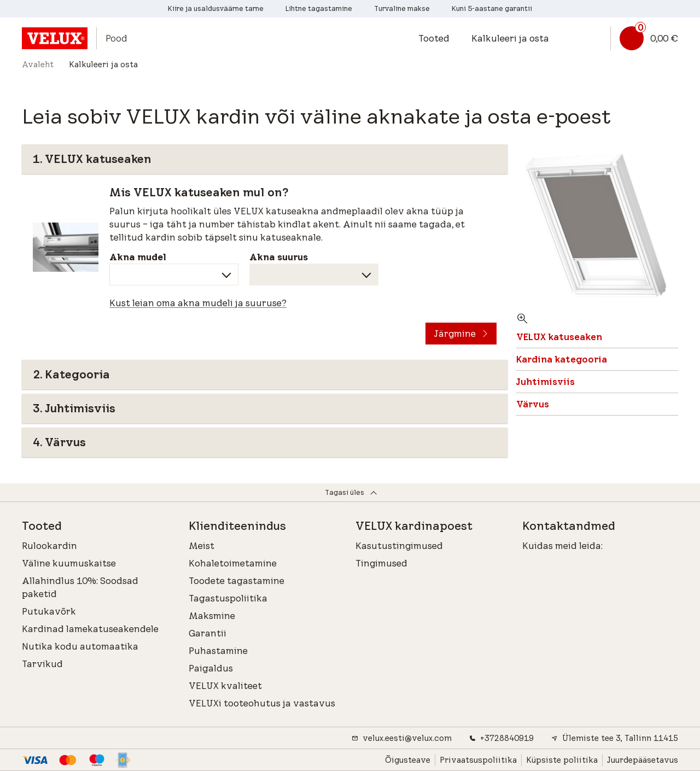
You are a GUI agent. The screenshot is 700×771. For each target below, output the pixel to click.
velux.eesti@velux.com (402, 738)
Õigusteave (408, 760)
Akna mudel (138, 257)
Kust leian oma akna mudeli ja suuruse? (198, 303)
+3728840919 (501, 738)
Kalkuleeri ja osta (510, 38)
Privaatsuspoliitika (478, 760)
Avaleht (38, 65)
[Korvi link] (644, 38)
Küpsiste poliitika (562, 760)
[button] (439, 38)
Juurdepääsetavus (643, 760)
